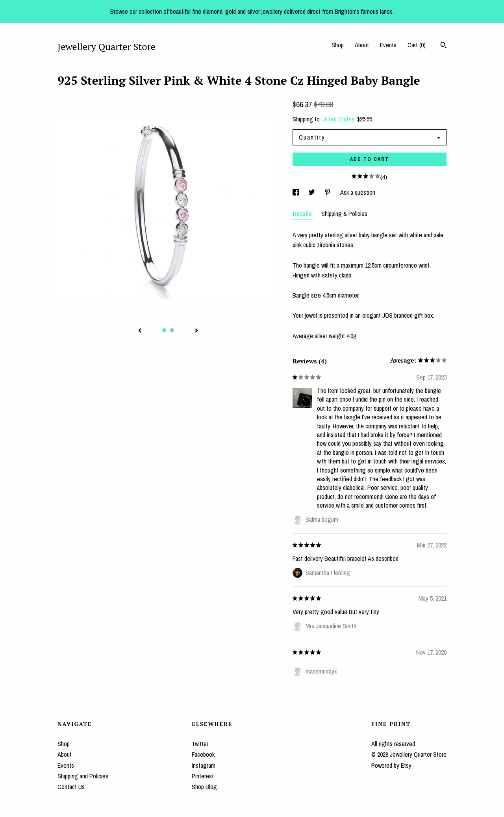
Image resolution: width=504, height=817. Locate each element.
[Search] (444, 46)
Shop (338, 45)
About (362, 45)
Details (303, 214)
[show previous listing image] (140, 331)
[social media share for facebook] (296, 192)
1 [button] (164, 330)
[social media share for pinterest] (328, 192)
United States (338, 119)
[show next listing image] (196, 331)
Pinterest (203, 776)
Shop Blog (204, 787)
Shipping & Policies (344, 214)
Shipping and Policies (83, 776)
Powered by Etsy (391, 765)
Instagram (204, 765)
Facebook (203, 754)
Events (388, 45)
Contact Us (71, 787)
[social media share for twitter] (312, 192)
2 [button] (172, 330)
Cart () (417, 45)
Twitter (200, 744)
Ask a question (358, 192)
